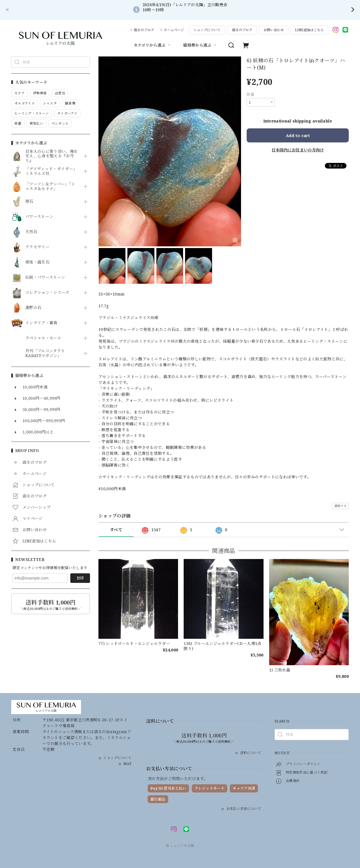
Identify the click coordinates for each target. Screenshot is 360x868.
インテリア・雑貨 (41, 323)
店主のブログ (144, 30)
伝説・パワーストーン (45, 277)
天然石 (31, 232)
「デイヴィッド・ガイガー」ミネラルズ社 (51, 171)
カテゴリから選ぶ (153, 45)
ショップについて (207, 30)
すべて (116, 530)
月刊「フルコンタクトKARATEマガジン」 (45, 353)
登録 (80, 578)
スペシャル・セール (43, 338)
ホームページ (174, 30)
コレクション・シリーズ (47, 293)
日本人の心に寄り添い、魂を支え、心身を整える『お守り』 (51, 156)
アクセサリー (37, 247)
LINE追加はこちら (309, 30)
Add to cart (298, 135)
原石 (29, 202)
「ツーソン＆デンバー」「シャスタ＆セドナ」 (50, 187)
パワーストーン (39, 217)
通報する (340, 506)
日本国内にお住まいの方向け (298, 150)
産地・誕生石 (37, 262)
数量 (250, 94)
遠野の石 (33, 308)
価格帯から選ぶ (200, 45)
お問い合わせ (274, 30)
